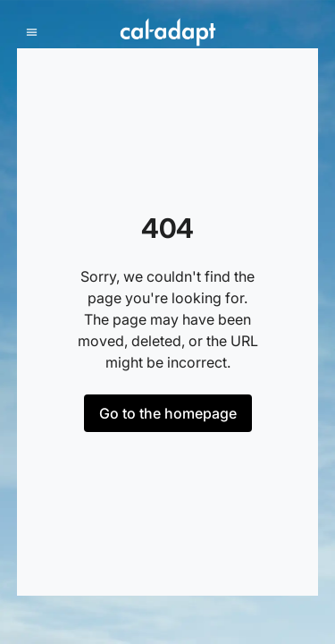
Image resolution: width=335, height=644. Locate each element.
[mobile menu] (32, 33)
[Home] (167, 32)
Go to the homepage (168, 413)
